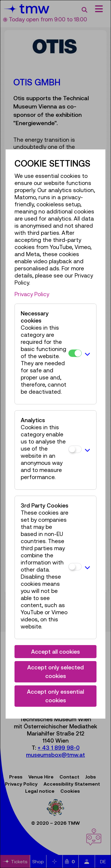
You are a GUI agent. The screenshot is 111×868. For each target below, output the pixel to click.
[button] (87, 354)
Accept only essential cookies (55, 696)
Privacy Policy (32, 294)
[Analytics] (75, 449)
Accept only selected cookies (55, 672)
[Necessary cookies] (75, 353)
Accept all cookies (55, 652)
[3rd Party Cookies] (75, 567)
